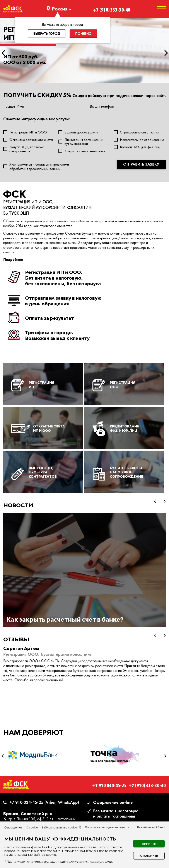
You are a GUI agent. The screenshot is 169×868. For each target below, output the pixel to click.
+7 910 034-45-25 (109, 784)
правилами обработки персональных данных (39, 166)
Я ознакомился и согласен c (39, 166)
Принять (149, 844)
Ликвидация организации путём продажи (84, 142)
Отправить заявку (141, 164)
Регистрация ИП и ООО (28, 132)
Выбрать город (47, 34)
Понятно (83, 34)
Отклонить (149, 856)
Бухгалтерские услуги (81, 132)
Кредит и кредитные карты (85, 151)
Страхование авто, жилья (140, 132)
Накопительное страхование (142, 140)
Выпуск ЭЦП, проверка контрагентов (27, 149)
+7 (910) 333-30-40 (112, 9)
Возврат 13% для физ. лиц (140, 147)
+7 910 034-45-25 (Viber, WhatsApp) (44, 802)
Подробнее (13, 259)
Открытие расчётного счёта (31, 140)
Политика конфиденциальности (107, 827)
